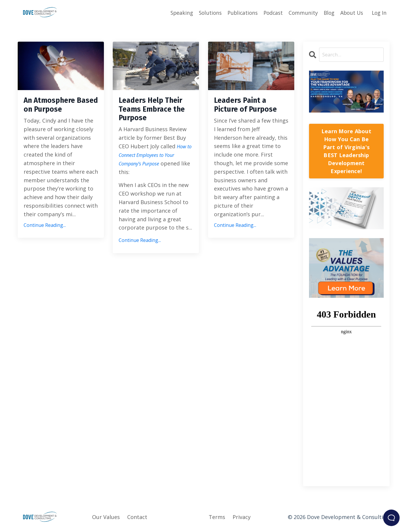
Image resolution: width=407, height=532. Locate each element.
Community (300, 12)
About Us (350, 12)
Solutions (204, 12)
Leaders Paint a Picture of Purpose (245, 112)
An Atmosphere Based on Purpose (61, 107)
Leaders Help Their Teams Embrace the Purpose (145, 117)
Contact (137, 517)
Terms (217, 517)
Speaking (174, 12)
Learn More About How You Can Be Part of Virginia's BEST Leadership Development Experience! (346, 151)
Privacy (242, 517)
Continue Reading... (45, 229)
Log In (379, 12)
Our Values (106, 517)
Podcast (269, 12)
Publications (237, 12)
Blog (327, 12)
